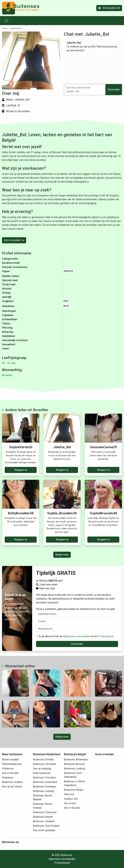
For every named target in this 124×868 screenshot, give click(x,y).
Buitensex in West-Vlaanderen (75, 783)
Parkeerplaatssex (12, 764)
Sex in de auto (72, 808)
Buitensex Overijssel (45, 812)
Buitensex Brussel (74, 764)
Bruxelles (7, 375)
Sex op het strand (12, 787)
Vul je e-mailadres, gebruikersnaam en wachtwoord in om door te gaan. (77, 612)
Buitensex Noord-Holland (43, 806)
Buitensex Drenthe (43, 760)
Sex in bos (70, 803)
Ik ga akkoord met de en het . (75, 636)
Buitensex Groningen (45, 787)
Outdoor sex (71, 799)
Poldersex (8, 769)
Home (5, 28)
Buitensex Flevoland (44, 764)
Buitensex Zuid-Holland (46, 826)
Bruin (66, 301)
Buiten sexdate (10, 760)
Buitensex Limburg (44, 791)
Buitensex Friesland (44, 778)
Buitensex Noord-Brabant (43, 797)
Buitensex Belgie (74, 790)
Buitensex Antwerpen (76, 760)
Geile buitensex (42, 773)
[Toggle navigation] (6, 21)
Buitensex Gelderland (45, 782)
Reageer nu (21, 470)
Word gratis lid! (109, 8)
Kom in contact (14, 240)
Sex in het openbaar (44, 830)
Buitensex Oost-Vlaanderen (73, 775)
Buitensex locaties (12, 782)
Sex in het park (10, 773)
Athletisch (68, 271)
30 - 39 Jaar (9, 363)
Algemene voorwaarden (76, 636)
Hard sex (69, 794)
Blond (66, 306)
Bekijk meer (62, 555)
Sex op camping (42, 769)
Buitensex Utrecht (43, 817)
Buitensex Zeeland (44, 821)
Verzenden (114, 90)
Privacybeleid (106, 636)
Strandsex (8, 778)
